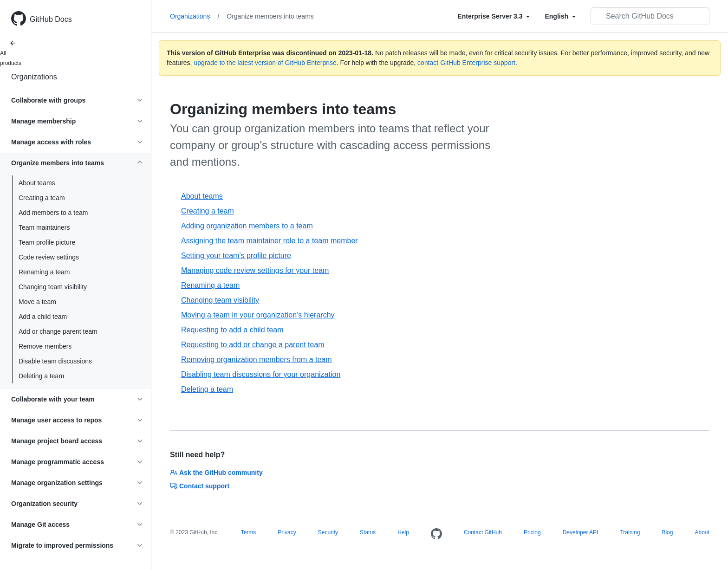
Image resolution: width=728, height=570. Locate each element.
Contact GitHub (483, 532)
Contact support (200, 486)
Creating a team (42, 198)
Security (328, 532)
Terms (249, 532)
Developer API (581, 532)
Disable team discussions (55, 361)
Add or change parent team (58, 331)
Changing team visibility (53, 287)
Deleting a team (41, 376)
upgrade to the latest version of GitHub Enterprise (265, 63)
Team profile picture (47, 242)
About (702, 532)
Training (630, 532)
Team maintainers (44, 227)
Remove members (45, 346)
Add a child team (43, 317)
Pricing (532, 532)
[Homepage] (436, 534)
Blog (667, 532)
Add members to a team (53, 213)
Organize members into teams (270, 16)
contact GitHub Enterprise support (466, 63)
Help (403, 532)
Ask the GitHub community (216, 473)
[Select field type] (494, 16)
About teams (37, 183)
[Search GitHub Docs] (650, 16)
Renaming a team (44, 272)
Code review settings (49, 257)
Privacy (287, 532)
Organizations (34, 77)
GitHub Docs (51, 19)
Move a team (37, 302)
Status (368, 532)
